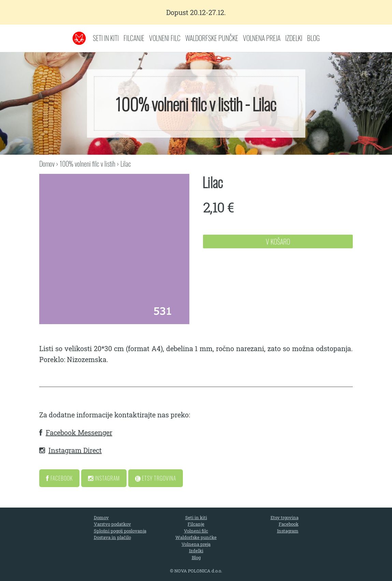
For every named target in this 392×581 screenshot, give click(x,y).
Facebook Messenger (79, 432)
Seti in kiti (106, 38)
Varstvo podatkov (112, 524)
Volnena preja (262, 38)
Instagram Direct (75, 450)
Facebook (59, 478)
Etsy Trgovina (156, 478)
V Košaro (278, 241)
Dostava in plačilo (112, 537)
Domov (47, 164)
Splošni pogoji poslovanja (120, 531)
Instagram (104, 478)
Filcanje (134, 38)
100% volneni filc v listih (88, 164)
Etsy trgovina (285, 517)
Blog (313, 38)
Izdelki (294, 38)
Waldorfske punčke (212, 38)
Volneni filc (165, 38)
